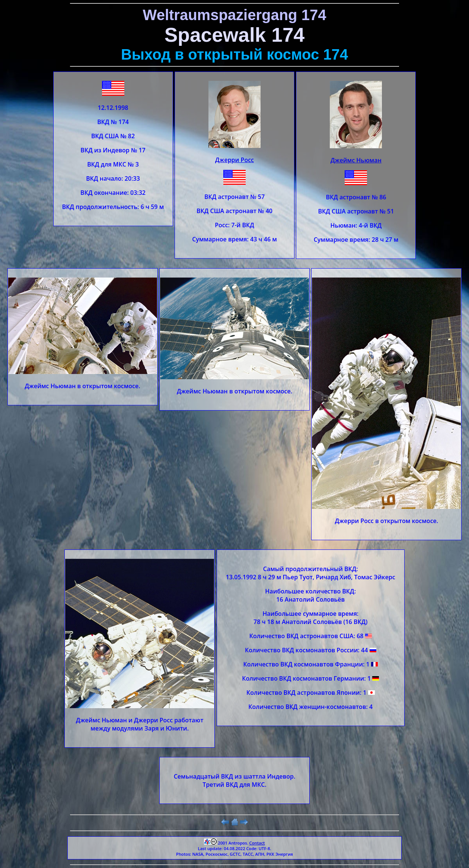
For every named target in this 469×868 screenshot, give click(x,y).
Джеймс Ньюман (356, 160)
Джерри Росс (234, 160)
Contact (257, 843)
